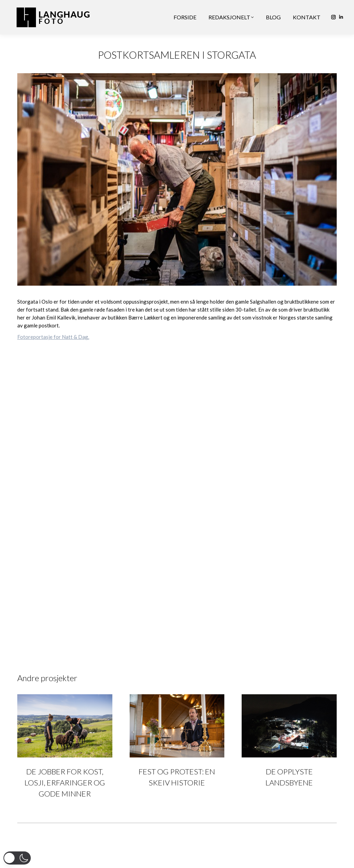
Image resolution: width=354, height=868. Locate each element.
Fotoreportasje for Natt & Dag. (53, 337)
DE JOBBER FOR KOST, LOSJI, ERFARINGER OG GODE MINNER (65, 783)
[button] (17, 858)
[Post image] (65, 726)
